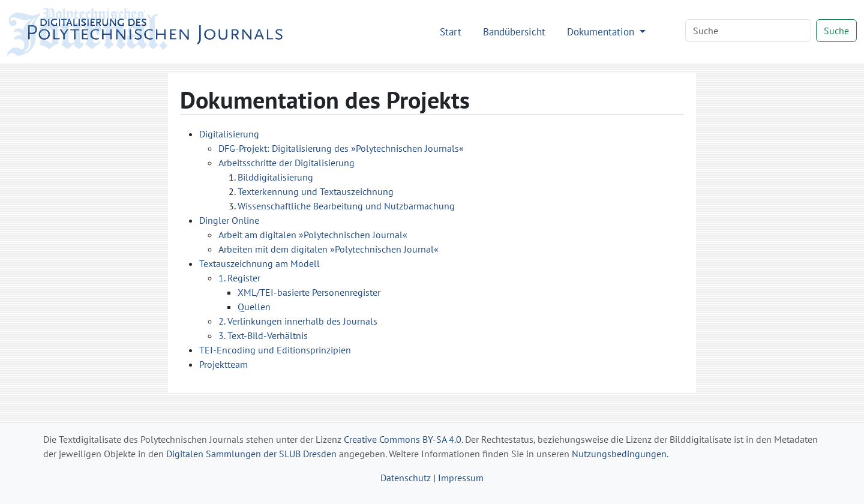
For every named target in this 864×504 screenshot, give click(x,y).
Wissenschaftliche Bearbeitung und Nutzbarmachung (346, 206)
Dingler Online (229, 220)
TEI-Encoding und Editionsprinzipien (275, 350)
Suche (836, 31)
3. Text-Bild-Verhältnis (263, 335)
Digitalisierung (229, 134)
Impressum (461, 478)
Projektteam (223, 364)
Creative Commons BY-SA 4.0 (403, 439)
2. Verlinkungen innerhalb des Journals (298, 321)
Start (451, 31)
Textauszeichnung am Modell (259, 263)
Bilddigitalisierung (275, 177)
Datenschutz (406, 478)
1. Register (239, 278)
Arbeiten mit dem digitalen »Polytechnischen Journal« (328, 249)
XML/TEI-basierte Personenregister (309, 292)
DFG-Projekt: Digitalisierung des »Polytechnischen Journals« (341, 148)
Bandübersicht (514, 31)
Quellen (254, 307)
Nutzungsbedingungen (619, 454)
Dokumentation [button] (602, 31)
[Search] (748, 31)
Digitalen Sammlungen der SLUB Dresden (251, 454)
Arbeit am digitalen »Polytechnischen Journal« (313, 235)
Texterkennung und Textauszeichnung (316, 191)
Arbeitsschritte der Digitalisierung (286, 163)
